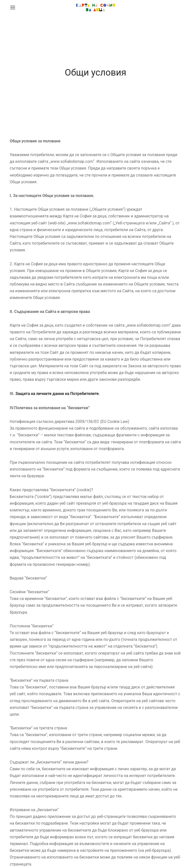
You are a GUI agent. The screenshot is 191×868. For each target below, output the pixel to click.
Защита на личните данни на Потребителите (57, 394)
